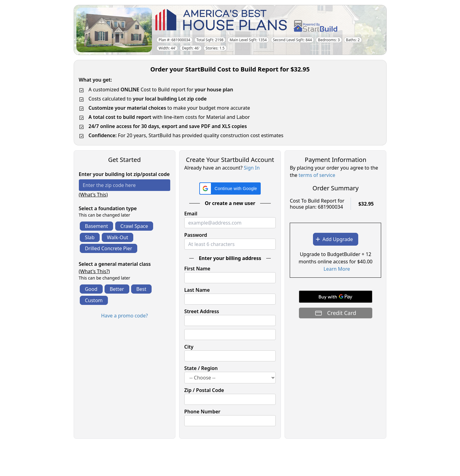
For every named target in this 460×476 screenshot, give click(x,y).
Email (191, 214)
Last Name (197, 290)
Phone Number (202, 412)
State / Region (201, 368)
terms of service (317, 175)
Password (196, 235)
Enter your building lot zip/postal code (124, 174)
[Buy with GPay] (336, 297)
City (189, 347)
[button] (230, 189)
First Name (197, 269)
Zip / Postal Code (204, 390)
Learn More (337, 269)
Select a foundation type (108, 208)
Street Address (202, 311)
